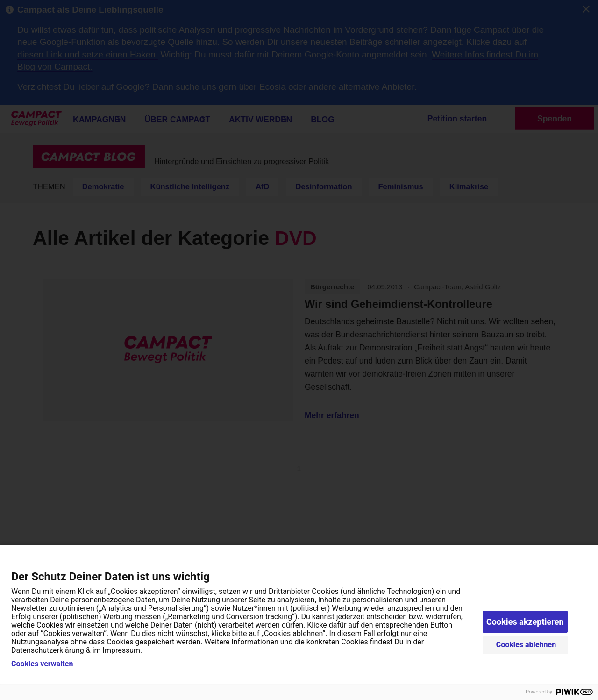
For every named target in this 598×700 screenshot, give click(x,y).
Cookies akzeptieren (525, 622)
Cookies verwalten (42, 664)
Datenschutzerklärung (48, 650)
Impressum (122, 650)
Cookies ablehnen (526, 645)
